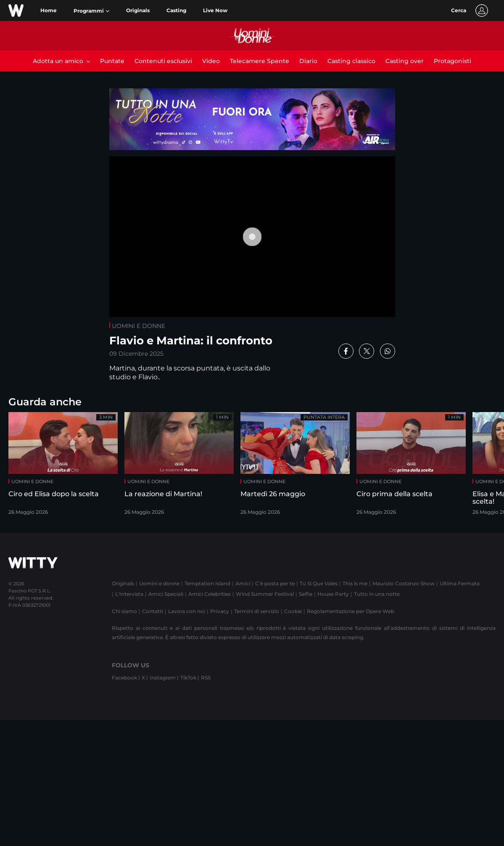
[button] (91, 11)
